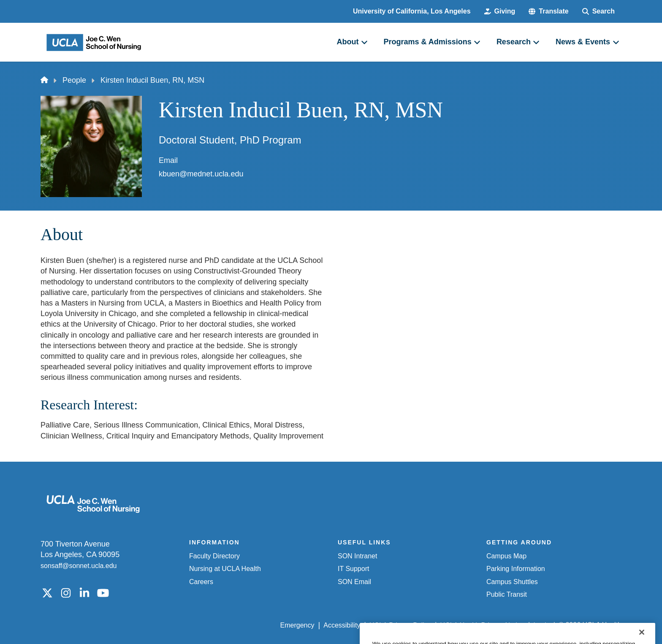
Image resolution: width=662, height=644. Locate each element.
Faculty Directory (214, 556)
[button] (548, 11)
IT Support (353, 569)
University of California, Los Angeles (412, 11)
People (74, 80)
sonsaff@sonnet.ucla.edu (79, 566)
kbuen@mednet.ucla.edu (201, 174)
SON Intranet (357, 556)
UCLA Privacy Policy (400, 625)
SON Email (354, 582)
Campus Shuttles (512, 582)
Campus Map (506, 556)
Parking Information (516, 569)
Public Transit (507, 594)
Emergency (297, 625)
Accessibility (342, 625)
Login (541, 625)
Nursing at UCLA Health (225, 569)
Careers (201, 582)
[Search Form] (598, 11)
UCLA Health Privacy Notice (482, 625)
